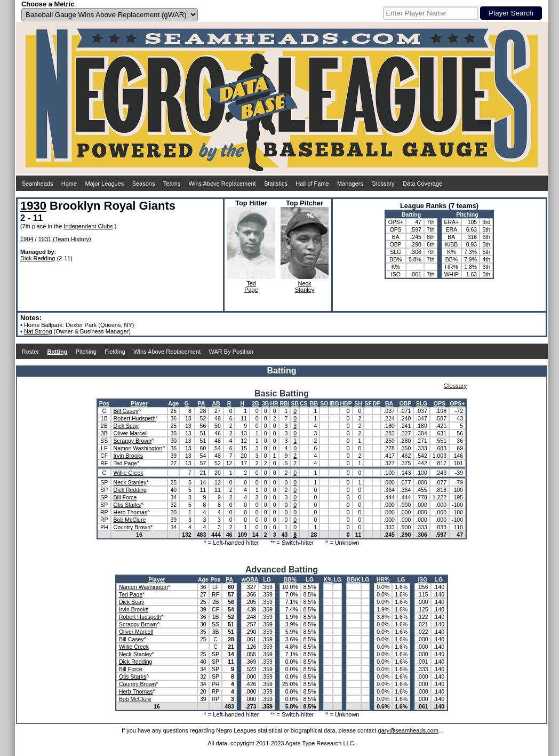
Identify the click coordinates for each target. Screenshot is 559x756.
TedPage (251, 287)
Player (139, 403)
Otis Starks (127, 505)
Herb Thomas (130, 512)
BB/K (354, 579)
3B (265, 403)
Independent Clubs (88, 226)
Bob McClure (130, 520)
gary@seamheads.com (408, 730)
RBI (285, 403)
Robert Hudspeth (135, 418)
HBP (346, 403)
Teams (172, 184)
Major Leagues (105, 184)
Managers (350, 184)
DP (377, 403)
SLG (422, 403)
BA (389, 403)
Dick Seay (126, 426)
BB (314, 403)
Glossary (383, 184)
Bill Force (125, 497)
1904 (27, 239)
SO (324, 403)
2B (255, 403)
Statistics (276, 184)
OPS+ (457, 403)
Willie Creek (129, 473)
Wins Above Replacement (222, 184)
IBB (334, 403)
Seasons (144, 184)
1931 (45, 239)
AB (216, 403)
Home (69, 184)
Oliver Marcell (131, 433)
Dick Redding (38, 258)
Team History (72, 239)
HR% (383, 579)
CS (304, 403)
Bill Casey (126, 411)
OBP (406, 403)
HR (274, 403)
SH (358, 403)
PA (202, 403)
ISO (422, 579)
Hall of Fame (312, 184)
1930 (33, 206)
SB (295, 403)
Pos (104, 403)
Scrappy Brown (133, 441)
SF (368, 403)
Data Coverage (422, 184)
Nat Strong (38, 331)
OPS (440, 403)
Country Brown (132, 527)
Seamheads (38, 184)
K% (328, 579)
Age (173, 403)
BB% (290, 579)
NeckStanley (305, 287)
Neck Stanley (130, 482)
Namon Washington (138, 448)
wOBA (250, 579)
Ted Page (125, 463)
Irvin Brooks (128, 456)
